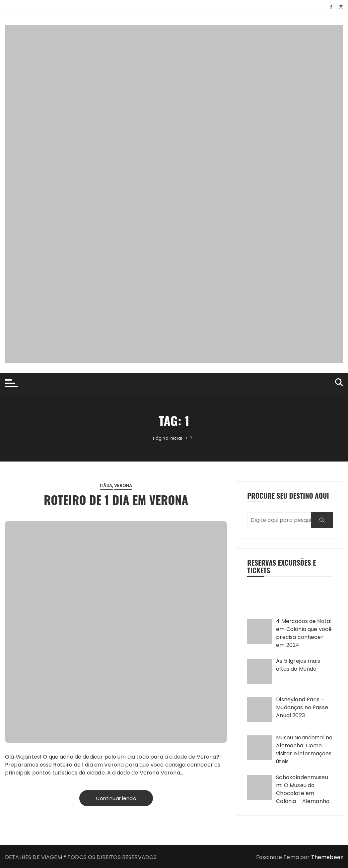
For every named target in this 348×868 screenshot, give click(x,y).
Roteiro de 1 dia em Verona (116, 499)
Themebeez (327, 857)
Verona (123, 486)
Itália (106, 486)
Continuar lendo (116, 798)
